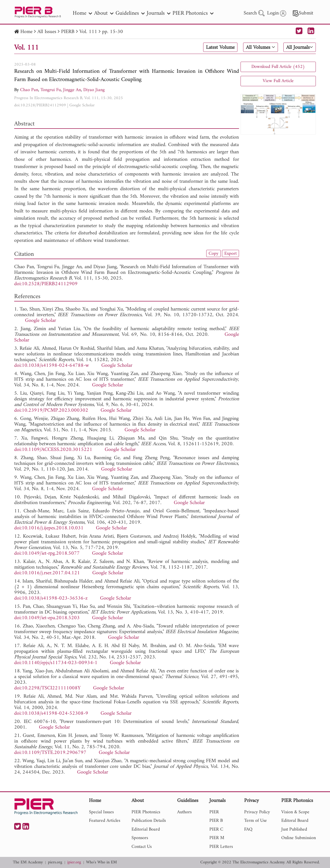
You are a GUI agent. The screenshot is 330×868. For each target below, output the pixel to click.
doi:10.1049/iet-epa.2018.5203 (47, 618)
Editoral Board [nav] (295, 821)
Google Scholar (82, 105)
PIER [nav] (214, 812)
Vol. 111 (88, 32)
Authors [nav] (184, 812)
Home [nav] (82, 13)
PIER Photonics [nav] (193, 13)
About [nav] (104, 13)
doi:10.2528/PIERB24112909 (40, 105)
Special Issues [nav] (101, 812)
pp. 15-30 (113, 32)
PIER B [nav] (216, 821)
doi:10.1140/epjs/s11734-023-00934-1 (56, 663)
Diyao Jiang (94, 90)
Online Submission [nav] (299, 838)
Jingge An (72, 90)
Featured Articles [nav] (105, 821)
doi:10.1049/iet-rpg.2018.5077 (47, 554)
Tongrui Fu (51, 90)
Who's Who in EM (101, 862)
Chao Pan (29, 90)
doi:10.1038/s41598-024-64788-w (52, 366)
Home (26, 32)
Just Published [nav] (294, 829)
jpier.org (74, 862)
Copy (213, 253)
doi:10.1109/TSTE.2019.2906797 (50, 753)
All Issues (47, 32)
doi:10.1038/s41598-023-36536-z (51, 598)
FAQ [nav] (248, 829)
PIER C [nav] (216, 829)
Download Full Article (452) (278, 67)
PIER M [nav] (217, 838)
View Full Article (278, 81)
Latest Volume (220, 47)
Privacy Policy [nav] (257, 812)
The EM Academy (28, 862)
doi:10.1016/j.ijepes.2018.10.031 (49, 528)
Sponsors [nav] (140, 838)
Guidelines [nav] (130, 13)
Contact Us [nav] (142, 847)
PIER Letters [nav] (221, 847)
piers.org (55, 862)
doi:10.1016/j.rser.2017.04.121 (47, 573)
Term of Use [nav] (255, 821)
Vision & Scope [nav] (295, 812)
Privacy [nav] (251, 801)
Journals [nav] (159, 13)
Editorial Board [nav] (146, 829)
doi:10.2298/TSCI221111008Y (47, 688)
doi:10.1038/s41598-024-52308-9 (51, 714)
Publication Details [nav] (149, 821)
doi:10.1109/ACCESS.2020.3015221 (53, 450)
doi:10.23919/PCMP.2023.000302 (51, 411)
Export (230, 253)
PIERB (68, 32)
